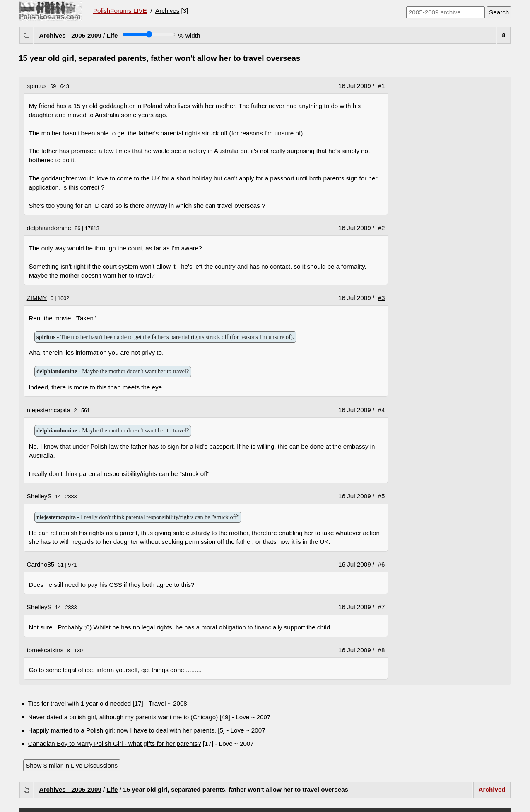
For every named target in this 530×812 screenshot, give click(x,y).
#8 (382, 650)
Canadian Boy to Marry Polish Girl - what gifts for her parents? (115, 744)
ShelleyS (39, 496)
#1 (382, 86)
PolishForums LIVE (120, 11)
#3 (382, 298)
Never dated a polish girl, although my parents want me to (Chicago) (123, 717)
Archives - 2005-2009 (70, 35)
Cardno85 (41, 564)
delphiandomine (49, 228)
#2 (382, 228)
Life (112, 35)
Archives (167, 11)
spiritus (37, 86)
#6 (382, 564)
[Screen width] (149, 34)
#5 (382, 496)
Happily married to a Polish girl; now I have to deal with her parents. (122, 730)
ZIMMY (37, 298)
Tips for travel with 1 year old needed (79, 703)
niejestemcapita (49, 410)
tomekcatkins (45, 650)
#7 (382, 607)
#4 (382, 410)
